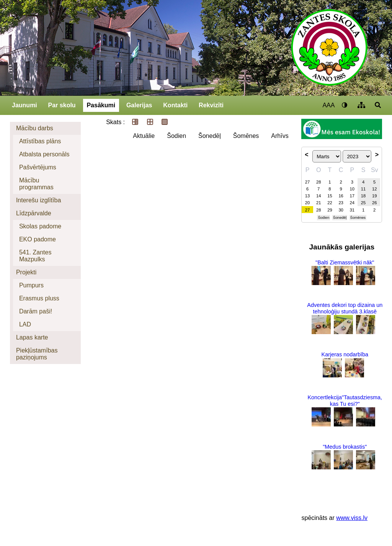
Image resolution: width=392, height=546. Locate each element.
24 (352, 203)
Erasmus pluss (39, 298)
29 (330, 210)
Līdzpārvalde (34, 213)
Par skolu (62, 105)
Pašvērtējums (38, 167)
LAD (25, 324)
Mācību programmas (36, 184)
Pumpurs (31, 285)
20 (307, 203)
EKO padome (38, 239)
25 (363, 203)
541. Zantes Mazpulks (35, 256)
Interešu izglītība (38, 200)
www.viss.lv (352, 518)
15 (330, 196)
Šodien (176, 136)
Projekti (26, 272)
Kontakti (175, 105)
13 (307, 196)
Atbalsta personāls (44, 154)
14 (318, 196)
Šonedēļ (210, 136)
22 (330, 203)
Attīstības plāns (40, 141)
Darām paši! (36, 311)
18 (363, 196)
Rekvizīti (211, 105)
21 (318, 203)
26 (374, 203)
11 (363, 189)
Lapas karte (32, 337)
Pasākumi (101, 105)
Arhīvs (280, 136)
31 (352, 210)
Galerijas (139, 105)
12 (374, 189)
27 (307, 182)
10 (352, 189)
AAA (328, 105)
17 (352, 196)
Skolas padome (40, 226)
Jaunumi (24, 105)
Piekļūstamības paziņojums (37, 354)
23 (341, 203)
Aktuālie (144, 136)
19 (374, 196)
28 (318, 182)
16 (341, 196)
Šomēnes (246, 136)
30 (341, 210)
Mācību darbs (35, 128)
